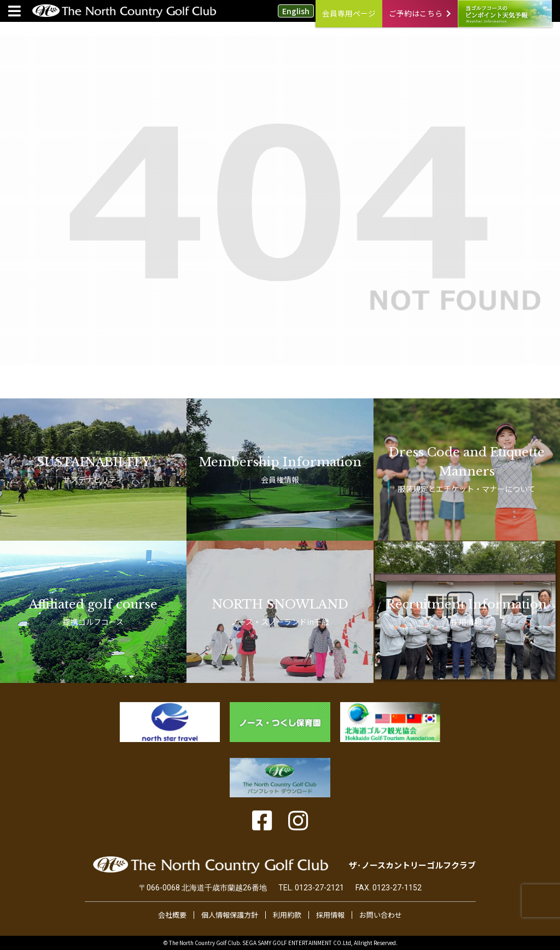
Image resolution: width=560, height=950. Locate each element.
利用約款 (287, 915)
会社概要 (172, 915)
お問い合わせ (381, 915)
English (296, 11)
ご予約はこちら (420, 13)
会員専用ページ (349, 13)
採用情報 (330, 915)
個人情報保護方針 (230, 915)
